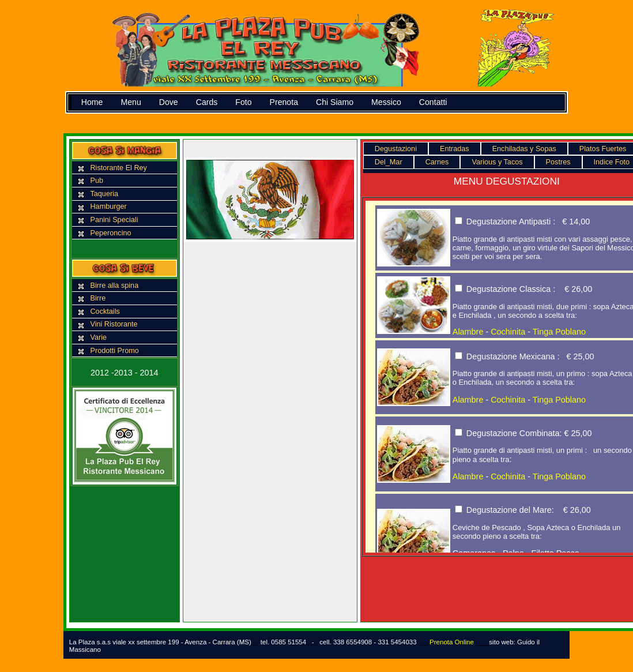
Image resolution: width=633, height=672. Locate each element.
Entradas (455, 149)
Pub (97, 181)
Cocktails (105, 311)
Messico (386, 102)
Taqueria (104, 194)
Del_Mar (389, 162)
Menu (131, 102)
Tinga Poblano (559, 332)
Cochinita (508, 332)
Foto (243, 102)
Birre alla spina (114, 286)
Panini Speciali (114, 220)
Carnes (437, 162)
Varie (98, 337)
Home (92, 102)
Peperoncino (110, 233)
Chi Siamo (335, 102)
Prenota (284, 102)
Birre (98, 298)
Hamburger (108, 207)
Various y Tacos (497, 162)
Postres (558, 162)
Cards (207, 102)
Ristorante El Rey (118, 168)
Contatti (433, 102)
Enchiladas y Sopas (524, 149)
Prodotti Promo (114, 351)
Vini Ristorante (114, 324)
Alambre (468, 332)
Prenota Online (452, 642)
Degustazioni (396, 149)
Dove (169, 102)
